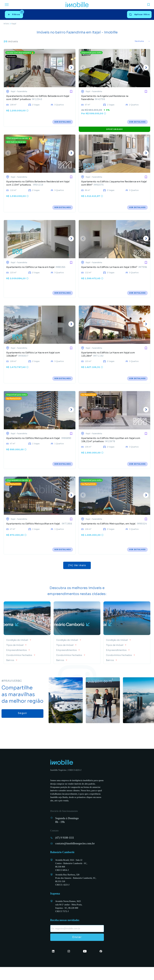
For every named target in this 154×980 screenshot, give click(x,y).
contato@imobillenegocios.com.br (75, 856)
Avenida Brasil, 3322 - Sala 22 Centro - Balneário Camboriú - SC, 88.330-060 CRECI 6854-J (71, 878)
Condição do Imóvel (17, 653)
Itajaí (14, 24)
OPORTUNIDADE (114, 131)
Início (6, 24)
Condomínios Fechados (19, 668)
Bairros (10, 673)
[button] (27, 652)
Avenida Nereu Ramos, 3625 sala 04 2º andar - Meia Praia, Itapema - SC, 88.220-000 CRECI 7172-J (69, 919)
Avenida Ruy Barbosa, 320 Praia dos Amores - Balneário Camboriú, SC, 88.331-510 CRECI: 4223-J (76, 893)
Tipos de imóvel (15, 658)
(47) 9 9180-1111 (65, 851)
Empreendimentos (17, 663)
